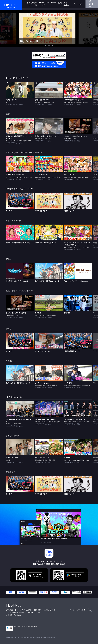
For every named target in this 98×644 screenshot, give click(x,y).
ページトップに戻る (81, 610)
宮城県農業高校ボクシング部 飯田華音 (46, 385)
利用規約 (38, 610)
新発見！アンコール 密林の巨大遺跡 (45, 315)
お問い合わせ (50, 610)
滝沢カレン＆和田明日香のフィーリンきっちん (19, 137)
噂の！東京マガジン (42, 458)
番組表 (92, 4)
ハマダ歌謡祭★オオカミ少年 (74, 100)
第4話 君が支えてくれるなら (43, 139)
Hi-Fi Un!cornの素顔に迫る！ (14, 424)
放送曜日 (34, 4)
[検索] (76, 4)
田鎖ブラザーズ (11, 100)
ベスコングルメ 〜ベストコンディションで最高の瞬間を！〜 (77, 244)
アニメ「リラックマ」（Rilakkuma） (76, 281)
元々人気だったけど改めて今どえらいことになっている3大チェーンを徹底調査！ (29, 177)
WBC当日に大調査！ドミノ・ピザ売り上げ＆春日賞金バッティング (54, 177)
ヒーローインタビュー (42, 383)
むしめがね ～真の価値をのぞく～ (75, 136)
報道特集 (67, 313)
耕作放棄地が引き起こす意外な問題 (45, 460)
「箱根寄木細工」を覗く (71, 139)
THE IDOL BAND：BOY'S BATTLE (46, 419)
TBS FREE (7, 5)
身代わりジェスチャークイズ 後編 (45, 102)
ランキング (42, 4)
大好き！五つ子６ (12, 458)
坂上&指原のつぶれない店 (15, 175)
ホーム (28, 4)
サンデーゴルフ (69, 458)
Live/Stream (51, 3)
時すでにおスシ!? (41, 211)
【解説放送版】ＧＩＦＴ (72, 351)
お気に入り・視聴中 (64, 4)
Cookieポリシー (34, 612)
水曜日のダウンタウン (42, 100)
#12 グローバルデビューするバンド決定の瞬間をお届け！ (51, 422)
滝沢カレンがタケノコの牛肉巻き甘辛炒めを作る (20, 141)
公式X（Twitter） (14, 615)
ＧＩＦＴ (9, 211)
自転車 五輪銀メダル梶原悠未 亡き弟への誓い (77, 385)
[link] (20, 90)
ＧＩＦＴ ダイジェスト (43, 351)
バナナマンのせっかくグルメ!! (45, 243)
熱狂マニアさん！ (70, 175)
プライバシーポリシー (15, 612)
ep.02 (8, 102)
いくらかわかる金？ (42, 175)
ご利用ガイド (11, 610)
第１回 (8, 460)
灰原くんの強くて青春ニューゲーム (47, 136)
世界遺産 (38, 313)
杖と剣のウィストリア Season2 (17, 281)
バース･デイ (68, 383)
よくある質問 (25, 610)
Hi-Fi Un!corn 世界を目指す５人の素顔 (19, 420)
